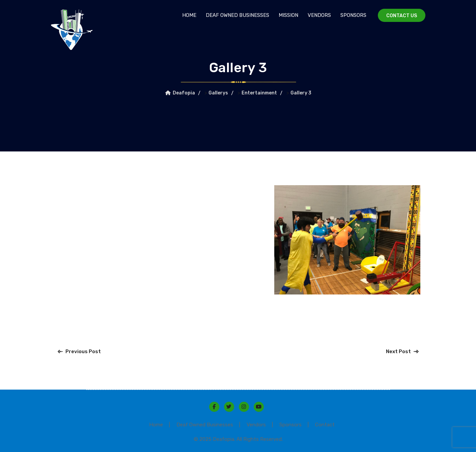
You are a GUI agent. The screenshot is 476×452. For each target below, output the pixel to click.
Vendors (319, 15)
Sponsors (353, 15)
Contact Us (402, 16)
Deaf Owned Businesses (237, 15)
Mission (288, 15)
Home (189, 15)
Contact (325, 425)
